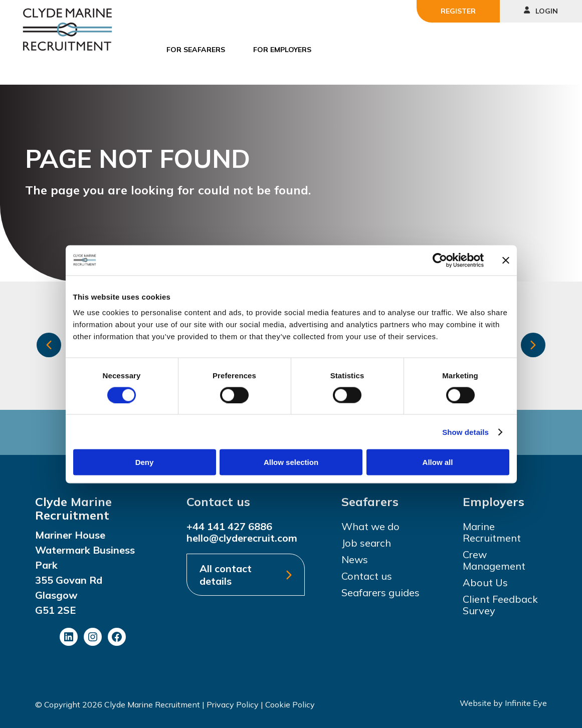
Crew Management (494, 560)
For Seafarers (196, 50)
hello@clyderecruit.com (242, 538)
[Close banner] (506, 260)
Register (458, 11)
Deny (145, 462)
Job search (366, 543)
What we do (370, 526)
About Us (485, 582)
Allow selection (291, 462)
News (355, 559)
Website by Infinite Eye (503, 703)
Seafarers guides (380, 592)
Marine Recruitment (492, 532)
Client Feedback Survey (500, 605)
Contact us (367, 576)
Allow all (438, 462)
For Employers (282, 50)
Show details (465, 432)
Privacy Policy (233, 704)
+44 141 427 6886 (229, 526)
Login (541, 11)
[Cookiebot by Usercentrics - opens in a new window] (440, 260)
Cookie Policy (290, 704)
